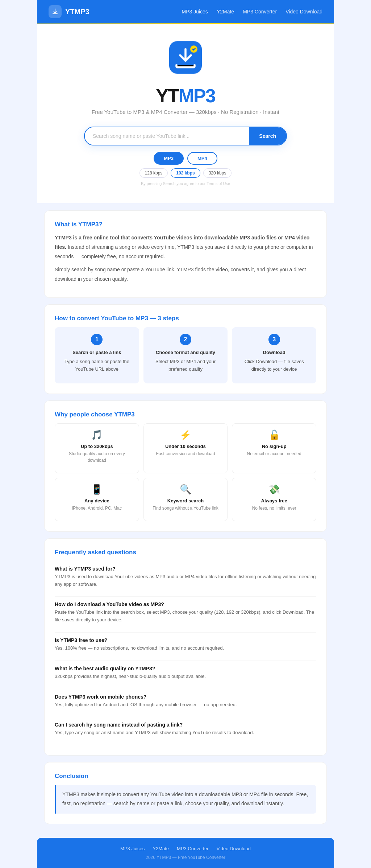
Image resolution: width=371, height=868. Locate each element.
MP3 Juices (195, 12)
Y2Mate (225, 12)
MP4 (202, 158)
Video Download (304, 12)
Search (268, 136)
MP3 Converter (260, 12)
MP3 (169, 158)
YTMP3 (69, 12)
